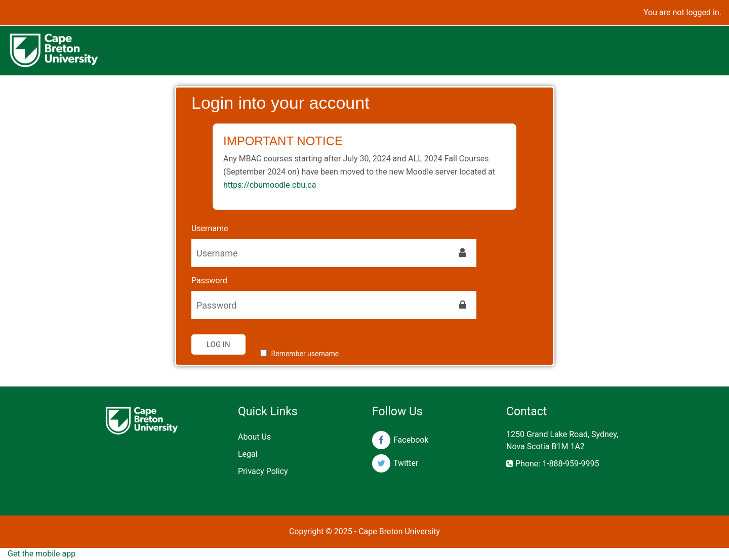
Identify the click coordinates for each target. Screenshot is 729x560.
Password (209, 281)
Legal (248, 454)
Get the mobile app (42, 554)
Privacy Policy (263, 471)
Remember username (305, 354)
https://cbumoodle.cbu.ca (270, 185)
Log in (218, 344)
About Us (254, 437)
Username (210, 228)
